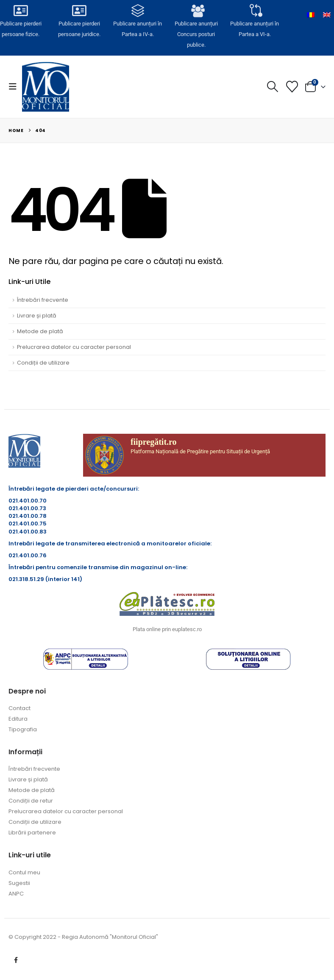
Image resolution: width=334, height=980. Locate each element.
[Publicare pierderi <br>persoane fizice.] (21, 11)
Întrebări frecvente (43, 300)
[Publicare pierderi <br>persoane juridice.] (79, 11)
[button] (15, 87)
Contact (19, 708)
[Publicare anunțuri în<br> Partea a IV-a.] (138, 11)
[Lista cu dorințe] (292, 87)
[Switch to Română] (311, 15)
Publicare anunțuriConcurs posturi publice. (196, 34)
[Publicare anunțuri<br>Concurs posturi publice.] (196, 12)
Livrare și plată (37, 316)
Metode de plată (40, 331)
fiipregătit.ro (154, 442)
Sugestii (19, 883)
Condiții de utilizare (43, 363)
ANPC (16, 894)
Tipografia (23, 729)
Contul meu (24, 872)
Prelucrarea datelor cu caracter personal (74, 347)
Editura (18, 719)
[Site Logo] (46, 87)
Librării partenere (32, 833)
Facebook (16, 960)
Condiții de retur (31, 801)
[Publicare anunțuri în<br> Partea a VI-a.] (255, 11)
